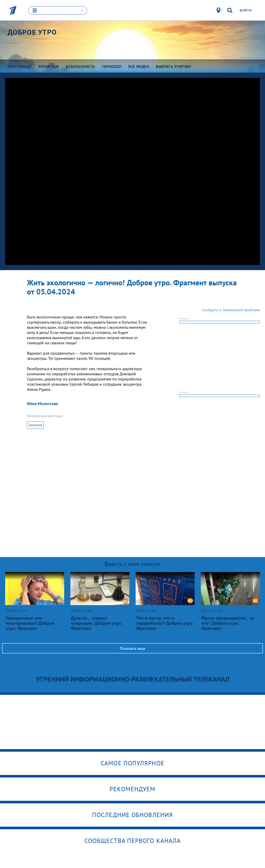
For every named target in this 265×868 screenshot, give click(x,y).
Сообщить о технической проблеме (231, 310)
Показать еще (132, 648)
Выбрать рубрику (174, 66)
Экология (35, 425)
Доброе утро (32, 32)
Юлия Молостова (42, 403)
